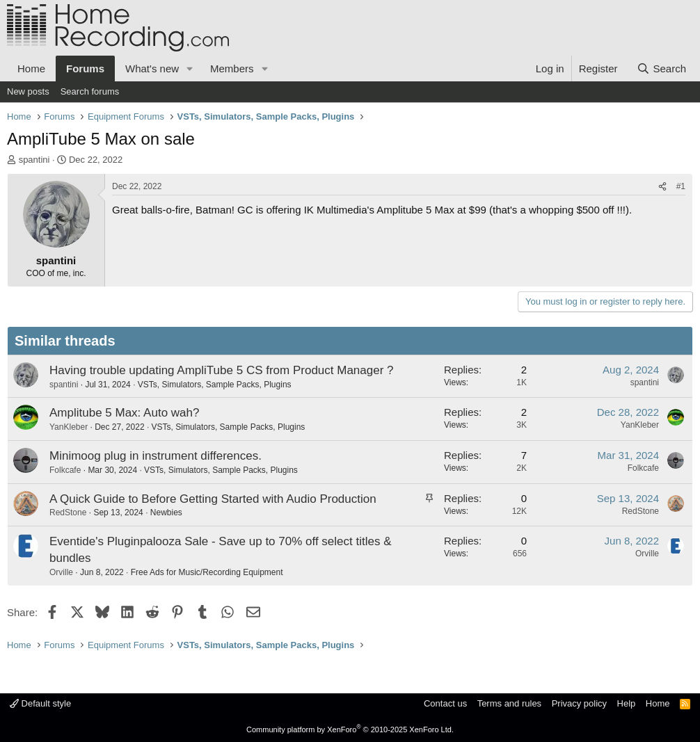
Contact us (445, 703)
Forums (85, 68)
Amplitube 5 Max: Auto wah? (124, 413)
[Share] (662, 187)
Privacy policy (579, 703)
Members (232, 68)
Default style (40, 703)
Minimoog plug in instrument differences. (156, 456)
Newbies (166, 513)
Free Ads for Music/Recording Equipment (207, 572)
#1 (681, 186)
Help (627, 703)
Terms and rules (509, 703)
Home (31, 68)
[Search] (661, 68)
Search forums (90, 91)
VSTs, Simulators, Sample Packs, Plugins (215, 385)
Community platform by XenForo (350, 729)
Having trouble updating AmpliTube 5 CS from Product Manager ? (222, 370)
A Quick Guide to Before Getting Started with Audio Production (213, 499)
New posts (28, 91)
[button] (190, 68)
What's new (152, 68)
